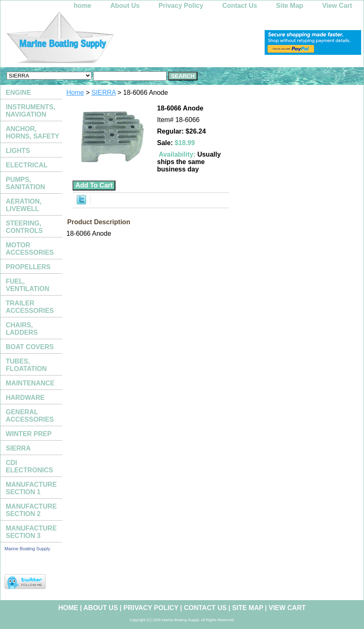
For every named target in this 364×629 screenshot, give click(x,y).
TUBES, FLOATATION (26, 365)
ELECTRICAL (27, 165)
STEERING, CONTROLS (24, 227)
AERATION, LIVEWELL (24, 205)
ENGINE (18, 93)
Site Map (290, 6)
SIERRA (104, 93)
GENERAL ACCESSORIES (30, 416)
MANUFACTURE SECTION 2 (31, 510)
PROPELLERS (28, 267)
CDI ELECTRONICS (29, 466)
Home (75, 93)
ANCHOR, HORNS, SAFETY (33, 133)
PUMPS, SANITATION (25, 183)
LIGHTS (18, 151)
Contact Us (240, 6)
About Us (125, 6)
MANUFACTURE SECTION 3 (31, 532)
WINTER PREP (29, 434)
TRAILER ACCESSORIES (30, 307)
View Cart (337, 6)
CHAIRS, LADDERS (22, 329)
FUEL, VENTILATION (27, 285)
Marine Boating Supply (27, 549)
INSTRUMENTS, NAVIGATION (31, 111)
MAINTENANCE (30, 383)
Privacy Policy (181, 6)
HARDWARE (25, 398)
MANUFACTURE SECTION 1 (31, 488)
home (83, 6)
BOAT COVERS (30, 347)
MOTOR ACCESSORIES (30, 249)
